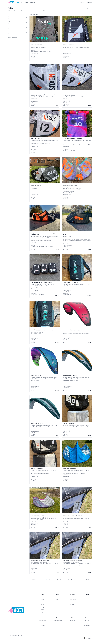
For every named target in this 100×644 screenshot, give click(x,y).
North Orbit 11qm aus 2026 (37, 44)
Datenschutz (72, 623)
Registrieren (90, 2)
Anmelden (81, 2)
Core (43, 600)
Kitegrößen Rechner (57, 621)
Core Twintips (72, 605)
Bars (22, 2)
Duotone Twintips (72, 607)
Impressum (72, 621)
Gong (43, 607)
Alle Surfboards (72, 600)
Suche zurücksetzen (12, 37)
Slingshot (43, 612)
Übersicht (87, 597)
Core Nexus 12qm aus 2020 (69, 423)
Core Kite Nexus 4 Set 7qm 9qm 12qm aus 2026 (41, 282)
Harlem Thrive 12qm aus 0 (36, 376)
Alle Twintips (72, 602)
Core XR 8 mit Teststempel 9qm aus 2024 (40, 560)
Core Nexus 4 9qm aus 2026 (69, 92)
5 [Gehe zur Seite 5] (58, 580)
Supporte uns (87, 626)
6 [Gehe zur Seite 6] (60, 580)
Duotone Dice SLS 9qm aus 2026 (70, 185)
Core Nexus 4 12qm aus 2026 (37, 139)
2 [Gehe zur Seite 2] (49, 580)
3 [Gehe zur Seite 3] (52, 580)
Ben (89, 638)
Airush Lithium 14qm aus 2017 (70, 469)
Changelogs (43, 626)
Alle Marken (43, 597)
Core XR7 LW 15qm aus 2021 (37, 469)
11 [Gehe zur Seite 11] (75, 580)
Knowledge (33, 2)
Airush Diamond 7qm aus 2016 (37, 515)
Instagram (87, 623)
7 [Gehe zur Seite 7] (63, 580)
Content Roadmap (43, 623)
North (43, 610)
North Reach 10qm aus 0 (69, 329)
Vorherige (33, 580)
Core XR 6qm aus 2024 (36, 185)
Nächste (89, 580)
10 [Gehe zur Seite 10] (72, 580)
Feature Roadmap (43, 621)
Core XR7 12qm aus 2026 (69, 44)
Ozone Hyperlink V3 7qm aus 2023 (71, 282)
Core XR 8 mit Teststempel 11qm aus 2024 (72, 560)
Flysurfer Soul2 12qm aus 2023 (37, 423)
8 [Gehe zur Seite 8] (66, 580)
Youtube (87, 621)
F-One (43, 605)
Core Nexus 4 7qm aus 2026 (37, 92)
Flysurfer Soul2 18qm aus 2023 (70, 376)
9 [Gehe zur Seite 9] (69, 580)
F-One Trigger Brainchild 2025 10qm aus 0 (72, 139)
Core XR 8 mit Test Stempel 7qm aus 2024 (72, 515)
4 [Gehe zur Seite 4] (55, 580)
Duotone (43, 602)
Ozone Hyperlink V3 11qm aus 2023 (38, 329)
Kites (18, 2)
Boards (26, 2)
